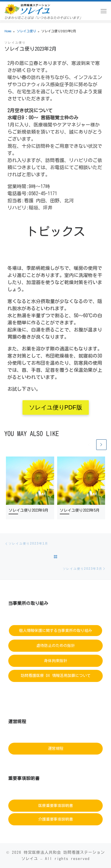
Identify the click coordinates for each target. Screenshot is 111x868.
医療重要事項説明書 (55, 806)
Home (8, 31)
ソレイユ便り (26, 31)
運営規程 (56, 748)
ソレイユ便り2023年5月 (80, 510)
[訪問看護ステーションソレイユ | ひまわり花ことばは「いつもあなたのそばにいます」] (27, 9)
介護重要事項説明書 (55, 819)
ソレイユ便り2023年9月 (28, 510)
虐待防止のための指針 (56, 646)
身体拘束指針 (56, 660)
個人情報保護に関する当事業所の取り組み (55, 631)
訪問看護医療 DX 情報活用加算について (56, 676)
